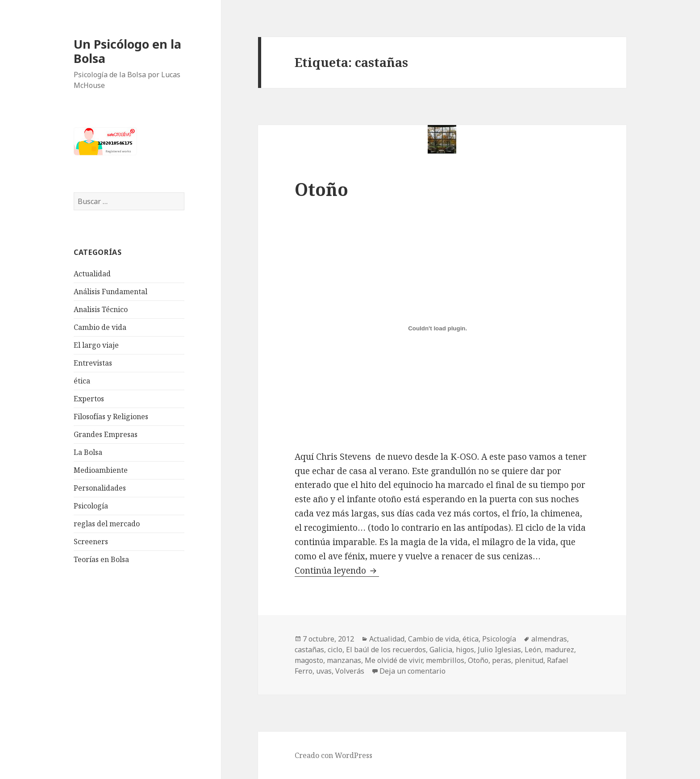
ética (82, 381)
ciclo (335, 650)
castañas (309, 650)
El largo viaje (96, 345)
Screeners (91, 542)
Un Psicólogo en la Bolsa (127, 51)
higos (465, 650)
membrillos (445, 660)
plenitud (529, 660)
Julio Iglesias (499, 650)
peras (502, 660)
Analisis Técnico (101, 309)
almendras (549, 639)
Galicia (441, 650)
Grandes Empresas (106, 434)
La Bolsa (88, 452)
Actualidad (92, 274)
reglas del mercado (107, 524)
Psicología (91, 506)
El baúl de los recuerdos (386, 650)
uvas (324, 671)
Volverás (350, 671)
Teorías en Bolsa (101, 559)
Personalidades (100, 488)
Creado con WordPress (333, 755)
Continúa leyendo (337, 571)
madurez (559, 650)
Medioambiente (101, 470)
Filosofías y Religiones (111, 417)
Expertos (89, 399)
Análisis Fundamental (110, 292)
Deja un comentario (412, 671)
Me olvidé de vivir (394, 660)
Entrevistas (93, 363)
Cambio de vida (100, 327)
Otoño (321, 189)
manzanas (344, 660)
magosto (309, 660)
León (533, 650)
